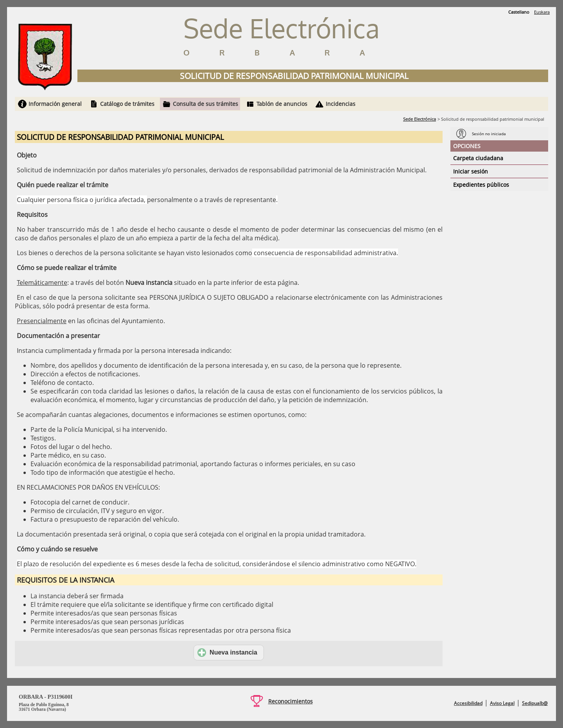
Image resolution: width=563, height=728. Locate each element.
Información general (55, 104)
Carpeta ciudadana (478, 158)
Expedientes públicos (481, 185)
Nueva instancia (227, 653)
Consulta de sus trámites (205, 104)
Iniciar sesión (471, 171)
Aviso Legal (502, 703)
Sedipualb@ (535, 703)
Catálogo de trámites (127, 104)
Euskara (542, 12)
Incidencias (341, 104)
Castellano (519, 12)
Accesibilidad (468, 703)
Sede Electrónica (420, 119)
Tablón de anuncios (282, 104)
